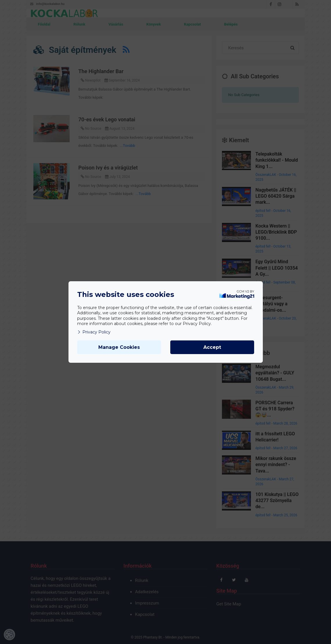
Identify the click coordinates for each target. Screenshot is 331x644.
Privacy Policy (94, 332)
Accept (212, 347)
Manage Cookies (119, 347)
